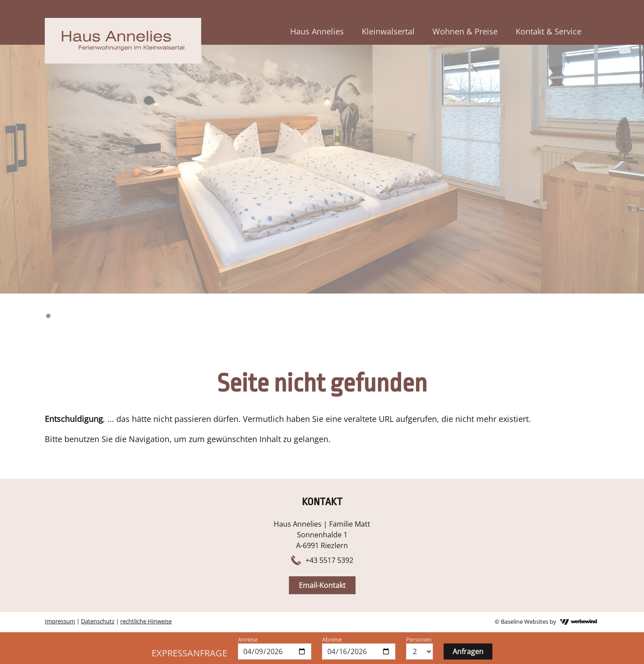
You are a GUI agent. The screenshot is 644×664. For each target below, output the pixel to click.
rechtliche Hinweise (146, 621)
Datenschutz (98, 621)
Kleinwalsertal (388, 31)
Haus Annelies (317, 31)
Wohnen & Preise (465, 31)
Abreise (332, 639)
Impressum (60, 621)
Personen (419, 639)
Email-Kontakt (322, 585)
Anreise (248, 639)
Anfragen (468, 651)
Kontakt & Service (549, 31)
